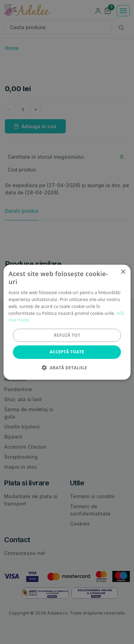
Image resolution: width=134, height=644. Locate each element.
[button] (67, 368)
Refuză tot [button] (67, 335)
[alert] (67, 322)
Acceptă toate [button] (67, 352)
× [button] (123, 272)
